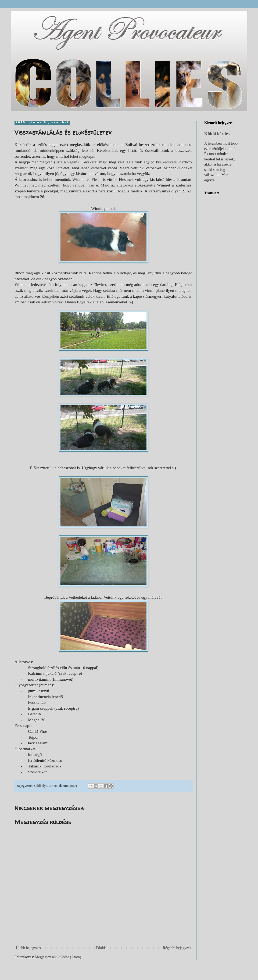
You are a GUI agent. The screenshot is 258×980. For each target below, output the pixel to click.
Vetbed (96, 168)
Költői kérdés (217, 134)
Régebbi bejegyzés (177, 948)
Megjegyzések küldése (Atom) (58, 957)
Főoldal (102, 948)
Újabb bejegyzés (28, 948)
